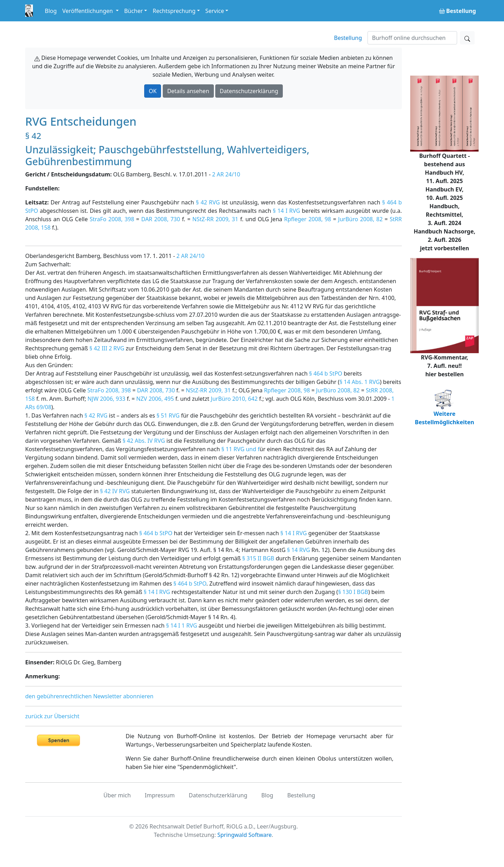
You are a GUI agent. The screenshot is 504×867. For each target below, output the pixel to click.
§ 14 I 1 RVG (181, 625)
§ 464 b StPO (326, 373)
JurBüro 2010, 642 (234, 399)
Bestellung (348, 38)
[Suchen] (412, 38)
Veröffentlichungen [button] (88, 11)
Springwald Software (244, 835)
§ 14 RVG (299, 550)
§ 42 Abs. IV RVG (144, 441)
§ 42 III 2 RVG (107, 348)
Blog (51, 11)
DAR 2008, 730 (161, 219)
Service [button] (215, 11)
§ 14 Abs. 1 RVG (360, 382)
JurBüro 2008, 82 (360, 219)
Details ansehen (188, 91)
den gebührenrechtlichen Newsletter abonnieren (89, 696)
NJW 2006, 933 (106, 399)
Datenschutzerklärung (249, 91)
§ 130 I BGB (353, 592)
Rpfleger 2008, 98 (308, 219)
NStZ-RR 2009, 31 (215, 219)
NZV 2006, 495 (155, 399)
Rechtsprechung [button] (174, 11)
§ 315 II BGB (258, 558)
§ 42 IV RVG (115, 491)
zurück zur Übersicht (52, 716)
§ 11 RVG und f (240, 449)
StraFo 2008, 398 (112, 219)
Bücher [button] (134, 11)
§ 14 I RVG (287, 211)
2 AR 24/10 (226, 174)
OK (153, 91)
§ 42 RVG (208, 202)
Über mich (117, 795)
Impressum (160, 795)
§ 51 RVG (168, 415)
